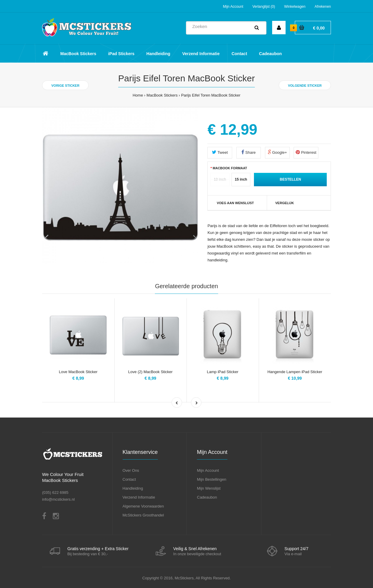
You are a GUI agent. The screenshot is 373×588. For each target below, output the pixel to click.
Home (138, 95)
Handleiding (133, 488)
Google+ (277, 152)
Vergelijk (285, 203)
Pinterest (306, 152)
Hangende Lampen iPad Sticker (295, 372)
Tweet (220, 152)
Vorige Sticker (65, 86)
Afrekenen (323, 7)
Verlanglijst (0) (264, 7)
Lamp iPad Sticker (223, 372)
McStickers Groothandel (143, 515)
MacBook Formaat (230, 168)
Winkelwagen (295, 7)
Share (248, 152)
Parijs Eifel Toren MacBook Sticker (211, 95)
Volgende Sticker (305, 86)
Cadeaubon (207, 497)
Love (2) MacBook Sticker (151, 372)
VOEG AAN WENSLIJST (235, 203)
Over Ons (131, 470)
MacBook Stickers (162, 95)
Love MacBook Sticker (78, 372)
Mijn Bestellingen (212, 479)
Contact (129, 479)
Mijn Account (233, 7)
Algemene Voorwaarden (143, 506)
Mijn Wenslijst (209, 488)
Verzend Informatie (139, 497)
